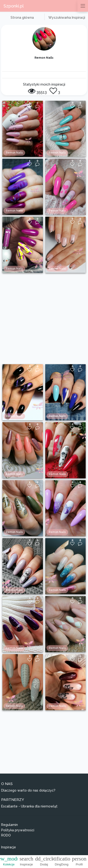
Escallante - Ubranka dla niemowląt (29, 806)
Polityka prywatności (18, 830)
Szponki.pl (14, 6)
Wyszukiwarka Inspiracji (67, 18)
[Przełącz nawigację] (83, 6)
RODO (6, 835)
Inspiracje (9, 847)
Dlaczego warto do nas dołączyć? (28, 790)
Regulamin (10, 825)
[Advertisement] (44, 319)
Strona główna (22, 18)
